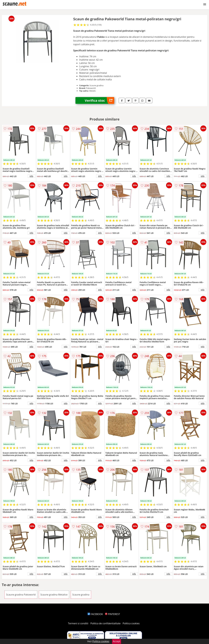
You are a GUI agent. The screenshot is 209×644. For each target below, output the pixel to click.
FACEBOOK (95, 614)
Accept (117, 641)
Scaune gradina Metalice (54, 595)
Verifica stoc (100, 100)
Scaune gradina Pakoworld (21, 595)
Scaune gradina (81, 595)
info (31, 176)
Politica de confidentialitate (106, 623)
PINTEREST (112, 614)
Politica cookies (131, 623)
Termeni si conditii (78, 623)
